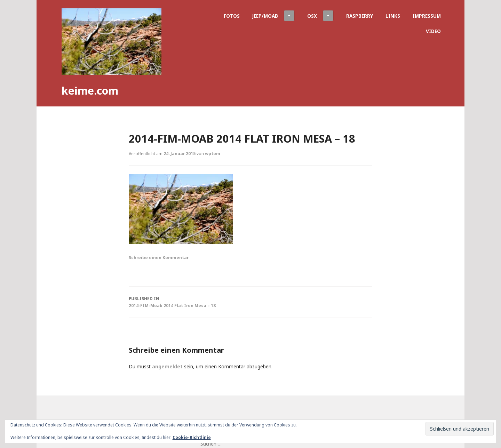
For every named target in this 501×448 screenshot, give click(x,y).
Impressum (427, 16)
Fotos (232, 16)
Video (433, 31)
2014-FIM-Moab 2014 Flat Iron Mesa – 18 (250, 302)
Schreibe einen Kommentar (159, 257)
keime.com (90, 90)
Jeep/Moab (273, 16)
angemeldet (167, 366)
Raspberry (360, 16)
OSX (320, 16)
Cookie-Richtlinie (192, 437)
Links (393, 16)
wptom (213, 153)
